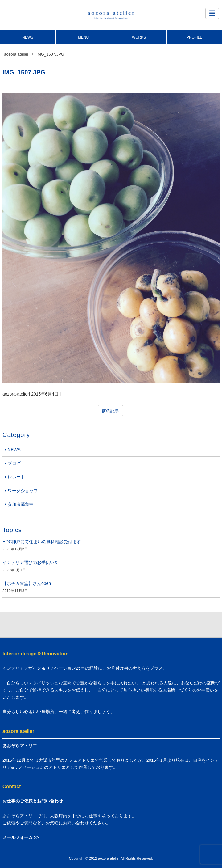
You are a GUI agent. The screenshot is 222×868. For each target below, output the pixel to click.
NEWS (28, 37)
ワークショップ (23, 491)
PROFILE (194, 37)
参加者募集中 (21, 504)
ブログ (14, 463)
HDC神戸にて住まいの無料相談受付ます (42, 542)
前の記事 (110, 411)
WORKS (139, 37)
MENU (83, 37)
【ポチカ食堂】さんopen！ (29, 583)
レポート (16, 477)
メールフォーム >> (21, 837)
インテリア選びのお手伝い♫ (30, 562)
